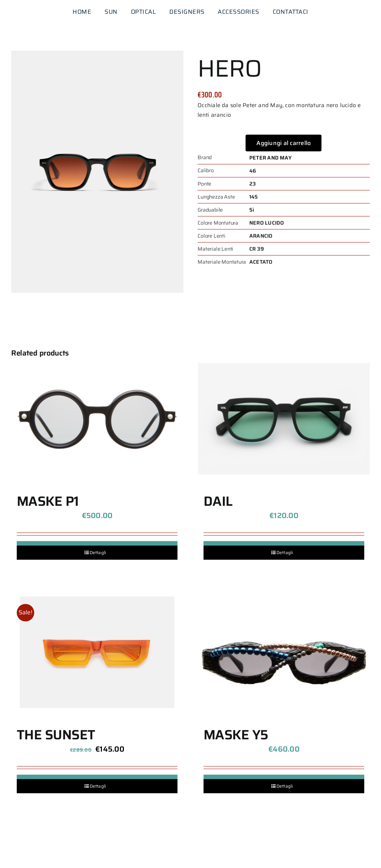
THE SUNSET (56, 735)
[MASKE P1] (97, 419)
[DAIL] (284, 419)
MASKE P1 (48, 501)
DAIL (218, 501)
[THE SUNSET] (97, 652)
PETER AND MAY (270, 158)
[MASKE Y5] (284, 652)
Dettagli (98, 552)
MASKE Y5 (236, 735)
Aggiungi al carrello (284, 143)
